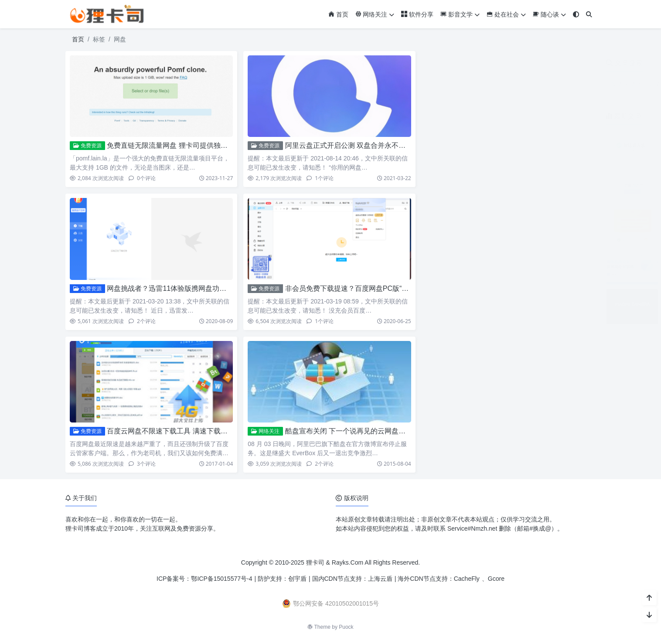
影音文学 (460, 14)
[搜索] (589, 15)
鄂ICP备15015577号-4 (221, 579)
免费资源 (87, 146)
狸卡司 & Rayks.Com (335, 562)
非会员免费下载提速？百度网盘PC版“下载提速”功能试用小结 (380, 288)
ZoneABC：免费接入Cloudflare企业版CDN (542, 214)
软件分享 (417, 14)
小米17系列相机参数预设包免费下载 (533, 293)
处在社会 (506, 14)
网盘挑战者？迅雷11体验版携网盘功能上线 (174, 288)
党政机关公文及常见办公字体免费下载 (536, 254)
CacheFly (467, 579)
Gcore (496, 579)
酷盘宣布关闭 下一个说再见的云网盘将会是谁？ (359, 431)
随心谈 (549, 14)
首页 (338, 14)
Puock (346, 627)
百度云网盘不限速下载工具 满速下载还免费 (174, 431)
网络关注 (375, 14)
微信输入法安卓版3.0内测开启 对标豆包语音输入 (550, 134)
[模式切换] (576, 15)
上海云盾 (380, 579)
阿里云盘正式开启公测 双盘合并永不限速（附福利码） (370, 145)
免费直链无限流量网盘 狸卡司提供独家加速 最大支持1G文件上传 (208, 145)
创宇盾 (297, 579)
